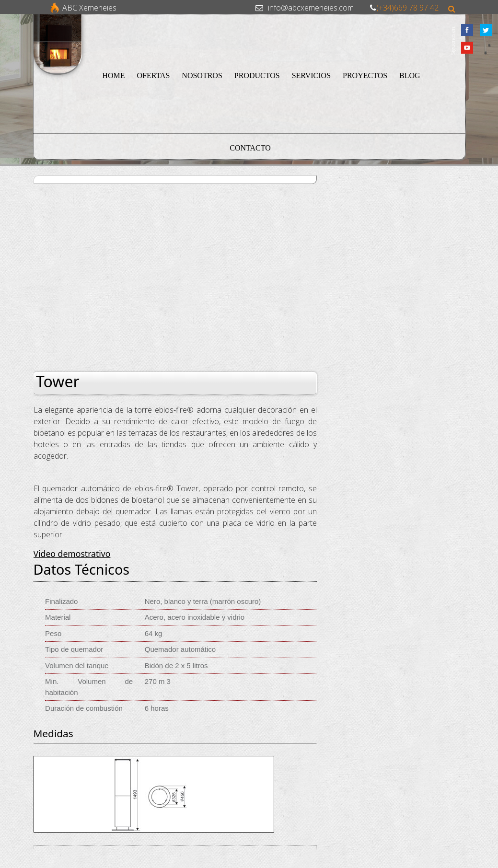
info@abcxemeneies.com (311, 8)
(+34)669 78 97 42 (407, 8)
